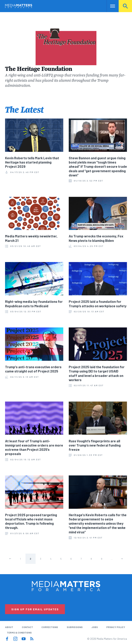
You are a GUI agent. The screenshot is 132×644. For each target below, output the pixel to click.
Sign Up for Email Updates (35, 609)
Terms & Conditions (19, 632)
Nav (110, 6)
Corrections (50, 627)
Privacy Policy (116, 627)
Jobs (95, 627)
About (9, 627)
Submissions (75, 627)
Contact (27, 627)
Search (125, 6)
